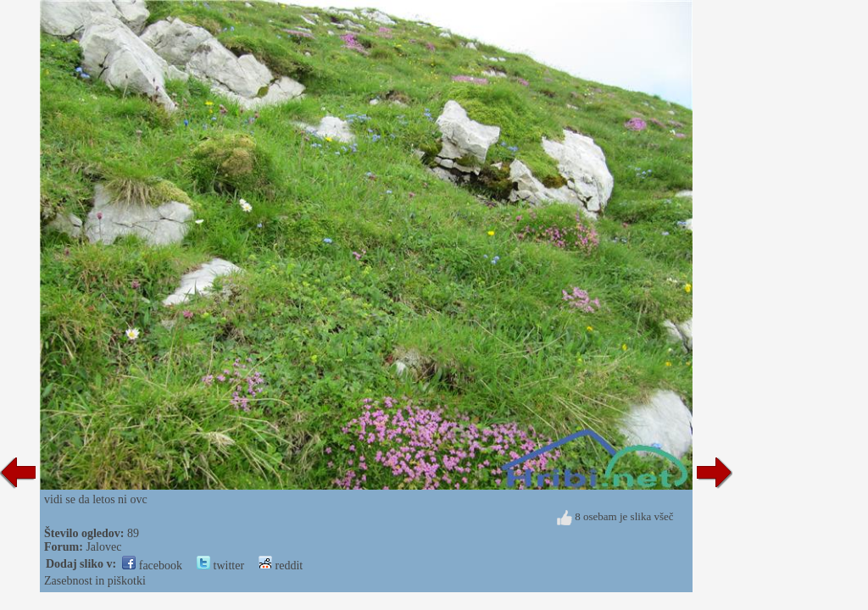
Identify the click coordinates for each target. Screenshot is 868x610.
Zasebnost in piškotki (95, 581)
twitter (220, 566)
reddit (281, 566)
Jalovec (103, 547)
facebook (152, 566)
